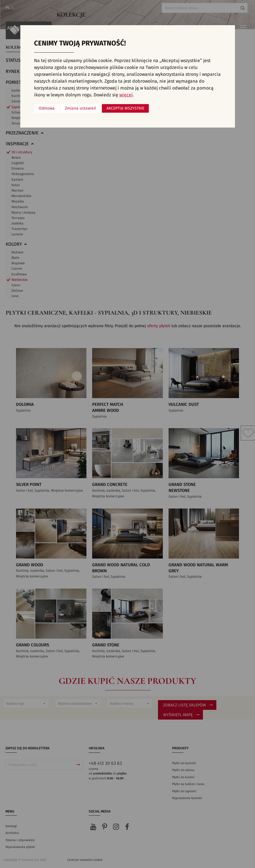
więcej (126, 95)
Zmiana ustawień (81, 108)
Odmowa (47, 108)
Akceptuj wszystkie (125, 108)
